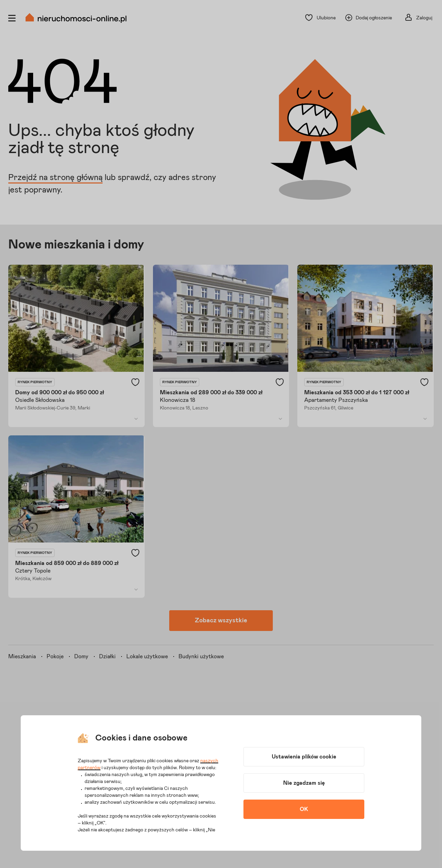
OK (304, 809)
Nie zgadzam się (304, 783)
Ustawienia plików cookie (304, 757)
